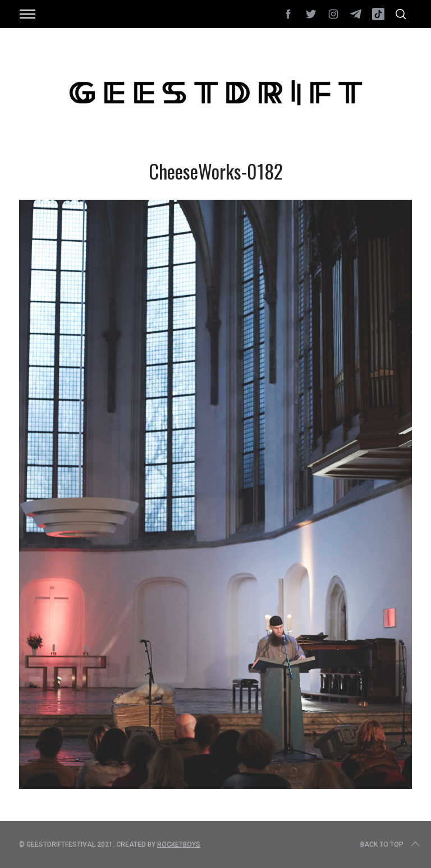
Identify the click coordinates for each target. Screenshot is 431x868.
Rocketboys (179, 844)
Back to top (391, 844)
